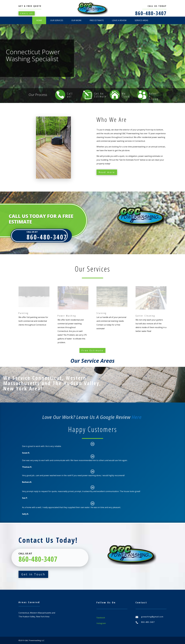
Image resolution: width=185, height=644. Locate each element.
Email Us (27, 13)
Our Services (57, 20)
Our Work (76, 20)
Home (39, 20)
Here (137, 417)
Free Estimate (97, 20)
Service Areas (141, 20)
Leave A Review (119, 20)
